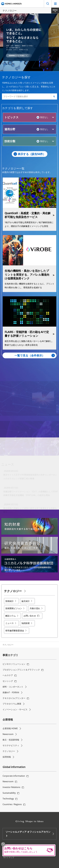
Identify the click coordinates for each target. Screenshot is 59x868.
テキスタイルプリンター (14, 698)
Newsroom (8, 734)
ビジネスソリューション (14, 664)
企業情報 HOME (10, 728)
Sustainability (9, 793)
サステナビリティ (11, 745)
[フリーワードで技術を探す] (27, 96)
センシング (8, 681)
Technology (8, 799)
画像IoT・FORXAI (11, 692)
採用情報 (7, 757)
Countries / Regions (12, 804)
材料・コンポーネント (13, 687)
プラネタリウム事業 (12, 704)
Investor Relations (11, 787)
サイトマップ (9, 857)
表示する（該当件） (32, 154)
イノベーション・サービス (15, 709)
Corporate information (14, 776)
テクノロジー (9, 751)
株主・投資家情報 (11, 740)
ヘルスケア (8, 675)
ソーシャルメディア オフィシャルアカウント (28, 834)
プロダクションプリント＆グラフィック (21, 670)
